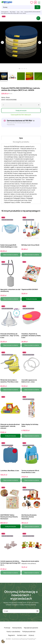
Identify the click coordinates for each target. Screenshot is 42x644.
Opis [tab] (21, 138)
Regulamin (12, 635)
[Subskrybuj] (38, 611)
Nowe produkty (17, 628)
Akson (8, 97)
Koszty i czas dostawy (13, 632)
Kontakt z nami (22, 635)
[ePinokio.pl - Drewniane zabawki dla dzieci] (7, 3)
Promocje (7, 628)
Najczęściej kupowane (31, 628)
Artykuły (31, 635)
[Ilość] (21, 105)
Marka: (3, 97)
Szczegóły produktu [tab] (21, 142)
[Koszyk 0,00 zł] (35, 3)
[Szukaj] (18, 7)
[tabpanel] (21, 42)
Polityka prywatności (29, 632)
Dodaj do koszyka (21, 111)
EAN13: (3, 100)
